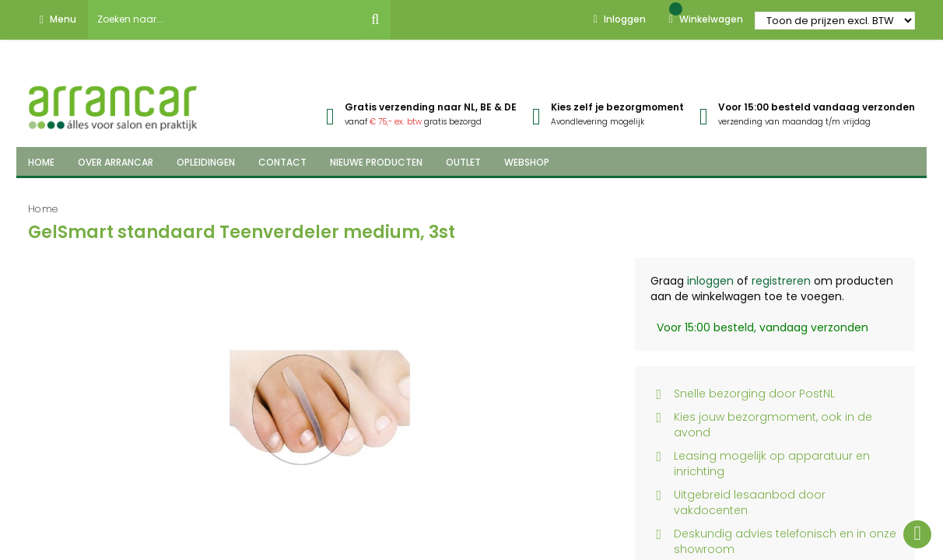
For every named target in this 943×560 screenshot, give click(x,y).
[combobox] (224, 19)
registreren (781, 281)
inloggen (710, 281)
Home (43, 209)
